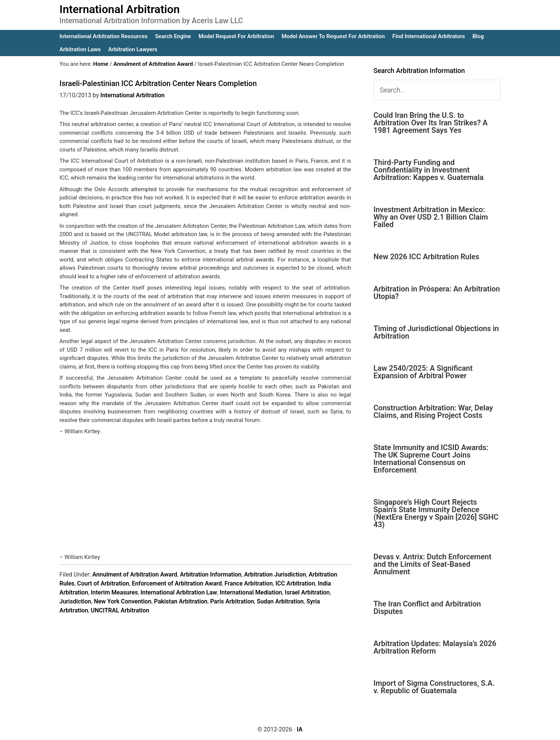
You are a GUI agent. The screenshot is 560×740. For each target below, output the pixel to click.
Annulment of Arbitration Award (135, 574)
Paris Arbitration (232, 601)
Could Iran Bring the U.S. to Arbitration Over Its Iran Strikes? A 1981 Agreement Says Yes (430, 123)
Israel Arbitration (307, 592)
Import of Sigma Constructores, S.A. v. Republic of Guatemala (434, 687)
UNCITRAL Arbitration (120, 610)
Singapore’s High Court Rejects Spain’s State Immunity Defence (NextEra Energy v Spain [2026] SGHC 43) (436, 513)
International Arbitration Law (179, 592)
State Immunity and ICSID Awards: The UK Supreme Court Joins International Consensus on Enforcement (431, 459)
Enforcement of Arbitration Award (177, 583)
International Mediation (251, 592)
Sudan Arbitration (280, 601)
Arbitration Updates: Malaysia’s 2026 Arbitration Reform (435, 647)
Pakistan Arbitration (181, 601)
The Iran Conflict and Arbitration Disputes (427, 608)
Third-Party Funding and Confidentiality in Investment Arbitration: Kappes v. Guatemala (428, 170)
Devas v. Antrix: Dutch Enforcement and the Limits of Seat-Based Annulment (432, 564)
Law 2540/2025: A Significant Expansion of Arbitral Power (423, 372)
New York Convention (123, 601)
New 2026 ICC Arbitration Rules (426, 257)
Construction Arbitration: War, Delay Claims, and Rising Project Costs (433, 412)
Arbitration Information (211, 574)
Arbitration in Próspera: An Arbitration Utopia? (437, 293)
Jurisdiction (75, 601)
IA (300, 729)
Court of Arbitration (103, 583)
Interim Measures (114, 592)
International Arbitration (120, 9)
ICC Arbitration (295, 583)
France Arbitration (249, 583)
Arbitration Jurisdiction (275, 574)
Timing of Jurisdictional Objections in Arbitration (436, 332)
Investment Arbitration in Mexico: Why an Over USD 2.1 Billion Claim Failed (431, 217)
